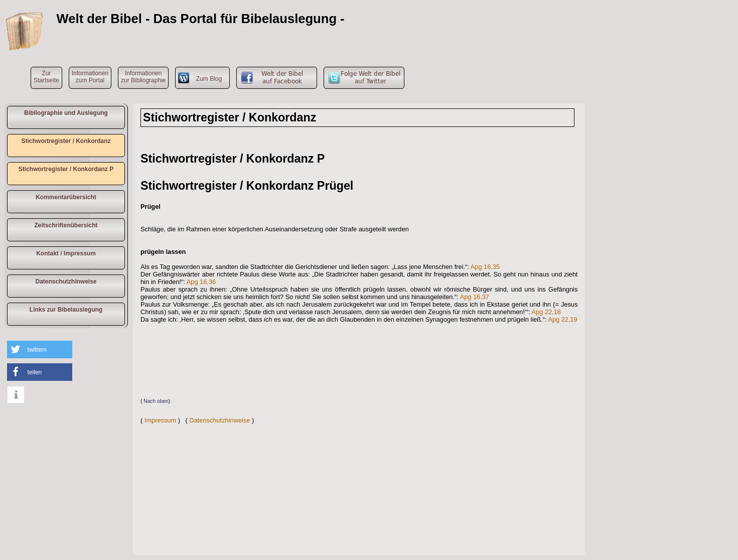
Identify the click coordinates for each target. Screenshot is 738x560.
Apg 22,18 (546, 312)
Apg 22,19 (562, 319)
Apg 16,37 (475, 297)
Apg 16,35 (485, 267)
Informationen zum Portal (90, 77)
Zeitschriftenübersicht (66, 225)
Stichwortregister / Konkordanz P (66, 169)
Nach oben (156, 401)
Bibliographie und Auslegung (66, 113)
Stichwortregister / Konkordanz (66, 141)
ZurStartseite (46, 77)
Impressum (160, 420)
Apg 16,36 (201, 282)
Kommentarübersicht (66, 197)
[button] (40, 349)
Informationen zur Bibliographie (143, 77)
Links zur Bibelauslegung (66, 310)
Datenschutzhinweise (66, 282)
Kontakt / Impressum (66, 253)
